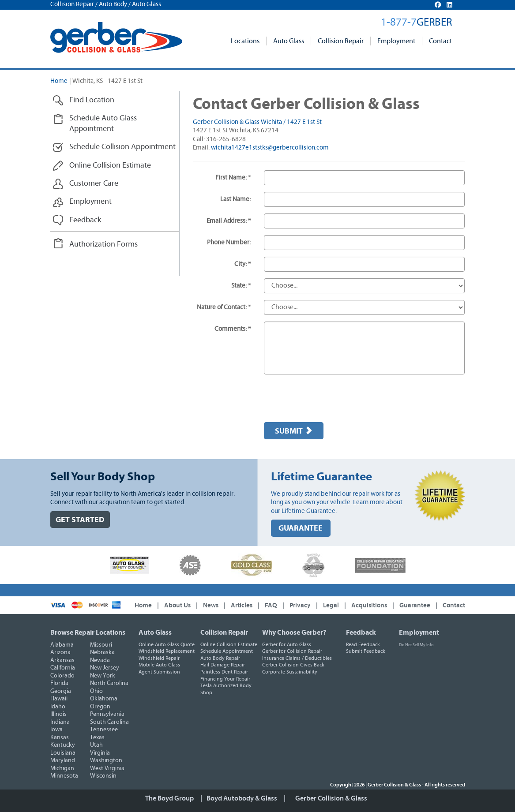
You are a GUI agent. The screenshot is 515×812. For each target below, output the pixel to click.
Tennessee (104, 730)
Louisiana (63, 753)
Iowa (56, 730)
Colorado (62, 676)
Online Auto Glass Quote (167, 644)
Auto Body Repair (220, 658)
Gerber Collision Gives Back (293, 665)
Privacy (300, 605)
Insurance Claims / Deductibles (297, 658)
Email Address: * (229, 221)
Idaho (58, 707)
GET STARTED (80, 520)
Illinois (58, 714)
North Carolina (109, 683)
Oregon (100, 707)
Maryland (63, 760)
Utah (96, 745)
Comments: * (233, 329)
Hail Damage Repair (223, 665)
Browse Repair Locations (88, 632)
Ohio (96, 691)
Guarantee (415, 605)
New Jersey (105, 668)
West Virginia (107, 768)
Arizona (60, 652)
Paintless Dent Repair (224, 672)
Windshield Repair (159, 658)
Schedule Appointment (227, 651)
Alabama (62, 645)
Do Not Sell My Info (416, 645)
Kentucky (63, 745)
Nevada (100, 660)
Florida (59, 683)
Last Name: (235, 199)
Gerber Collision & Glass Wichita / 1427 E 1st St (257, 122)
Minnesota (64, 776)
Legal (331, 605)
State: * (241, 286)
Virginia (100, 753)
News (211, 605)
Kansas (60, 737)
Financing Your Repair (225, 679)
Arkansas (62, 660)
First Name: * (233, 178)
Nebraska (102, 652)
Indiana (60, 722)
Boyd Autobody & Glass (242, 798)
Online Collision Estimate (229, 644)
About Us (177, 605)
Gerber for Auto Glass (287, 644)
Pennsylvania (107, 714)
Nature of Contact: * (224, 307)
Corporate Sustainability (290, 672)
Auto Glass (289, 41)
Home (59, 81)
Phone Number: (229, 242)
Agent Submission (159, 672)
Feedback (361, 632)
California (63, 668)
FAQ (271, 605)
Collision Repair (341, 41)
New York (103, 676)
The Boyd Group (169, 798)
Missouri (101, 645)
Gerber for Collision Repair (292, 651)
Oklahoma (104, 699)
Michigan (62, 768)
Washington (106, 760)
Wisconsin (103, 776)
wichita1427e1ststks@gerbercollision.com (270, 148)
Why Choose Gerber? (294, 632)
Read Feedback (363, 644)
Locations (245, 41)
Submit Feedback (366, 651)
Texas (97, 737)
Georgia (61, 691)
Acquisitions (369, 605)
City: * (242, 264)
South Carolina (109, 722)
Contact (440, 41)
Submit (294, 431)
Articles (242, 605)
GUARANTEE (301, 528)
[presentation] (331, 398)
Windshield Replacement (167, 651)
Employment (396, 41)
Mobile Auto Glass (159, 665)
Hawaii (59, 699)
